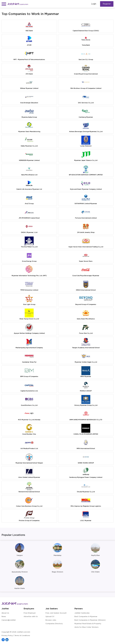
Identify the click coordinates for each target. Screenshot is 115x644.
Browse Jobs (51, 620)
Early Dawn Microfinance (86, 319)
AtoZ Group (29, 204)
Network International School (29, 492)
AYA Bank (29, 74)
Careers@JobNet (9, 620)
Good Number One (29, 434)
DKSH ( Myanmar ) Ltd (29, 232)
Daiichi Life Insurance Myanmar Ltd (29, 189)
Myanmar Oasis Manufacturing (29, 131)
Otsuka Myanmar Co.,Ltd (86, 492)
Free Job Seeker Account (56, 613)
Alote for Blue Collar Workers (86, 627)
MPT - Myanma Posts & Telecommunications (29, 59)
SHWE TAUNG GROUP (86, 463)
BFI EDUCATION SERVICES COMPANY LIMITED (86, 175)
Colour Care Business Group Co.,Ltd (29, 506)
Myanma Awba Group (29, 117)
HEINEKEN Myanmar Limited (29, 160)
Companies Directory (54, 624)
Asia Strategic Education (29, 103)
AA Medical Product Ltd (29, 448)
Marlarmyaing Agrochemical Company (29, 348)
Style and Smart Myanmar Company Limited (86, 189)
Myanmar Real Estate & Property (88, 624)
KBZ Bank (29, 31)
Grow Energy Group (29, 261)
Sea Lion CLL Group (86, 59)
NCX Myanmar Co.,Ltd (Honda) (29, 420)
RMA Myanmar (86, 376)
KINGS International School (86, 290)
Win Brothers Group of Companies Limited (86, 88)
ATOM (29, 45)
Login (94, 4)
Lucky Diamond (86, 146)
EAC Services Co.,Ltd (86, 103)
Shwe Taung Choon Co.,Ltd (29, 319)
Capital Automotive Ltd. (29, 391)
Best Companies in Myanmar (86, 617)
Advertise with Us (31, 617)
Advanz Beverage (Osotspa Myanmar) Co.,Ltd (86, 131)
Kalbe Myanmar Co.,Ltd (29, 146)
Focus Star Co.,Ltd (86, 333)
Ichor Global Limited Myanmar (29, 477)
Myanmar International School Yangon (29, 463)
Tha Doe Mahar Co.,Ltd (29, 247)
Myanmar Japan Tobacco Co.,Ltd (86, 160)
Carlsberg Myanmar (86, 117)
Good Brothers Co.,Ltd (29, 405)
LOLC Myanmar (86, 520)
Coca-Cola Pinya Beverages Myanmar (86, 276)
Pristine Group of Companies (29, 520)
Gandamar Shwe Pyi (29, 362)
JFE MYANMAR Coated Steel (29, 218)
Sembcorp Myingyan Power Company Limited (86, 477)
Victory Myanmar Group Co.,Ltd (86, 405)
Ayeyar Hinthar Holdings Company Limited (29, 333)
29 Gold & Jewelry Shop (86, 232)
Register (107, 4)
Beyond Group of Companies (86, 304)
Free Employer (30, 613)
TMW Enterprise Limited (29, 290)
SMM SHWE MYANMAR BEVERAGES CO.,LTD (86, 420)
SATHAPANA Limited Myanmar (86, 204)
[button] (4, 4)
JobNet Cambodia (82, 613)
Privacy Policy (7, 636)
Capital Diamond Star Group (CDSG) (86, 31)
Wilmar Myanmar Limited (29, 88)
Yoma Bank (86, 45)
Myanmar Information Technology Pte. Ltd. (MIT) (29, 276)
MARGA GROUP (86, 391)
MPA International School (86, 448)
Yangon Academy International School (86, 348)
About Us (5, 613)
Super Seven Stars (86, 261)
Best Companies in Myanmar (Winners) (90, 620)
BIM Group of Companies (29, 376)
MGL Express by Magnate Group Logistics (86, 506)
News (4, 617)
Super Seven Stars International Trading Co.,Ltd (86, 247)
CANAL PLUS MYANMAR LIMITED (86, 434)
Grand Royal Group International (86, 74)
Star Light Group (29, 304)
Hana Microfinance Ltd (29, 175)
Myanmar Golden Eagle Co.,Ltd (86, 362)
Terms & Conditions (22, 636)
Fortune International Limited (86, 218)
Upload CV (50, 617)
